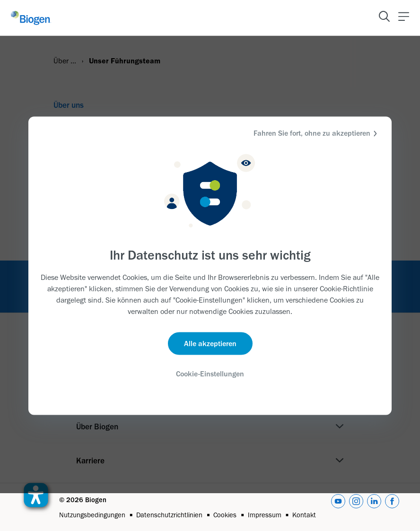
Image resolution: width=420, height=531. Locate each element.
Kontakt (304, 515)
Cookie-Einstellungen (210, 374)
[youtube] (338, 507)
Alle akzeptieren (210, 344)
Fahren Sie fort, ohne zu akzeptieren (317, 133)
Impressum (265, 515)
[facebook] (392, 507)
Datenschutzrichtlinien (169, 515)
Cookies (225, 515)
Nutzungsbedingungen (92, 515)
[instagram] (356, 507)
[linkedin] (374, 507)
